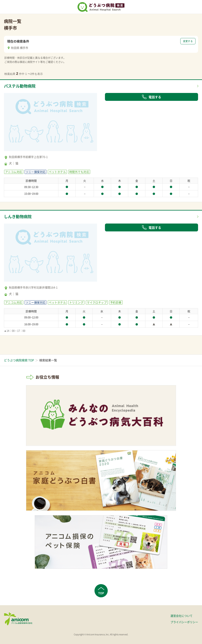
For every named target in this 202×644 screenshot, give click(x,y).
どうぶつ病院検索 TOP (19, 360)
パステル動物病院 (20, 86)
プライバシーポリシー (184, 622)
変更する (188, 41)
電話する (151, 97)
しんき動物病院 (18, 217)
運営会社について (181, 616)
